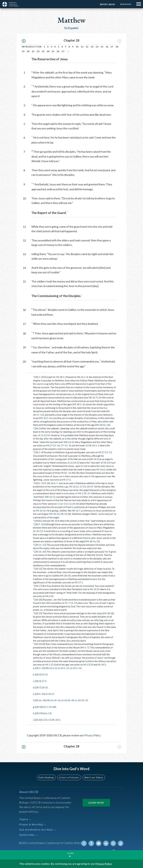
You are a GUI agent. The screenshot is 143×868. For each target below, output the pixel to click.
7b (98, 541)
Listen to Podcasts (69, 777)
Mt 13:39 (88, 665)
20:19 (90, 487)
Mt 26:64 (97, 555)
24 (48, 51)
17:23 (83, 487)
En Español (71, 28)
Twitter (84, 843)
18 (117, 47)
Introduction (32, 47)
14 (97, 47)
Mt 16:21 (74, 487)
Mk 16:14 (51, 700)
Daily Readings (46, 777)
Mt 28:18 (108, 613)
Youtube (99, 843)
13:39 (51, 720)
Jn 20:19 (80, 700)
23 (43, 51)
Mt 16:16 (41, 511)
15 (102, 47)
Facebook (91, 843)
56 (58, 445)
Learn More (96, 803)
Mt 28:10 (65, 576)
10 (77, 47)
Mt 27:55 (51, 445)
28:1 (37, 377)
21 (33, 51)
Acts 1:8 (47, 713)
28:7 (38, 687)
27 (63, 51)
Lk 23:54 (45, 435)
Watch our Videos (94, 777)
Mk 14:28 (65, 514)
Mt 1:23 (49, 665)
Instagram (113, 843)
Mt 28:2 (77, 404)
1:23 (45, 720)
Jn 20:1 (74, 668)
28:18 (38, 600)
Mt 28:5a (91, 541)
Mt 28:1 (60, 377)
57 (62, 445)
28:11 (38, 545)
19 (23, 51)
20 (28, 51)
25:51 (45, 674)
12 (87, 47)
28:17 (38, 586)
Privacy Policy (92, 735)
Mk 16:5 (94, 459)
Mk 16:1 (81, 377)
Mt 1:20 (82, 493)
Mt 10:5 (44, 418)
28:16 (38, 552)
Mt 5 (83, 647)
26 (58, 51)
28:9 (37, 524)
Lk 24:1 (61, 668)
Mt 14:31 (95, 589)
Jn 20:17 (38, 531)
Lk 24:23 (75, 463)
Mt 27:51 (103, 452)
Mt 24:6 (100, 469)
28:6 (37, 483)
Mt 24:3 (102, 665)
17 (112, 47)
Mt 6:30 (49, 596)
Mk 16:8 (55, 521)
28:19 (38, 613)
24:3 (58, 720)
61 (66, 445)
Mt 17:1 (79, 582)
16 (107, 47)
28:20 (38, 644)
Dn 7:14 (47, 707)
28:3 (38, 681)
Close (71, 853)
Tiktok (121, 843)
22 (38, 51)
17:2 (44, 681)
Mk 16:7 (93, 397)
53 (110, 452)
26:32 (45, 687)
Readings (126, 4)
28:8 (37, 521)
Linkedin (106, 843)
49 (73, 700)
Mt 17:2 (67, 480)
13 (92, 47)
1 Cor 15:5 (63, 504)
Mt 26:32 (55, 514)
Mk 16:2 (69, 442)
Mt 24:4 (108, 463)
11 (82, 47)
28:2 (37, 452)
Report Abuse (107, 4)
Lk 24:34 (74, 504)
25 (53, 51)
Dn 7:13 (69, 603)
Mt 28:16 (101, 425)
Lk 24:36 (66, 700)
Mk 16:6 (51, 483)
